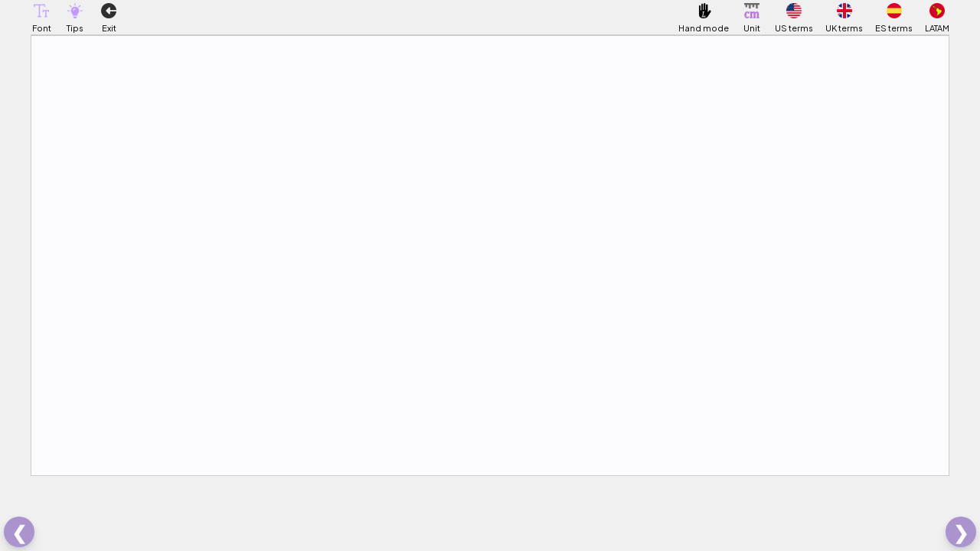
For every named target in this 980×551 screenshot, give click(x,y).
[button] (41, 11)
